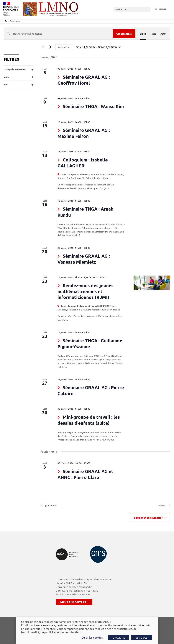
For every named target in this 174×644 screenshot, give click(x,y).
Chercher (124, 33)
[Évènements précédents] (43, 47)
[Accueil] (6, 21)
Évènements (15, 21)
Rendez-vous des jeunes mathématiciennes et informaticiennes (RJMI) (86, 291)
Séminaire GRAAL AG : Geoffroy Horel (84, 80)
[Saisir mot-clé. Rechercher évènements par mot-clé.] (58, 34)
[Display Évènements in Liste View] (143, 34)
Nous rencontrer (72, 602)
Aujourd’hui (64, 47)
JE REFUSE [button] (142, 638)
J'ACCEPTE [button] (119, 638)
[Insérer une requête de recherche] (132, 9)
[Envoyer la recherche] (148, 9)
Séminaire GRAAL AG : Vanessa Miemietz (84, 259)
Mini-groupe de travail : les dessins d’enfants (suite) (89, 420)
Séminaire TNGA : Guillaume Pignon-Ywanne (90, 343)
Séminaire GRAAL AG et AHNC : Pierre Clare (85, 474)
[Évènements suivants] (50, 47)
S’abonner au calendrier (148, 518)
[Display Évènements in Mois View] (153, 34)
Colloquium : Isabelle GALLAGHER (83, 163)
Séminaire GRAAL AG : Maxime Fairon (84, 133)
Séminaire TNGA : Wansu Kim (93, 106)
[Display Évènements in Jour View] (163, 34)
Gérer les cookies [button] (92, 637)
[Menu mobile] (161, 9)
